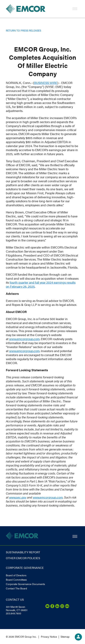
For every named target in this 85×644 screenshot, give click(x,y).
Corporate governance (25, 568)
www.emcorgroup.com (24, 339)
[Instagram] (62, 607)
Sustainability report (23, 552)
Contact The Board (16, 588)
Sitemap (65, 637)
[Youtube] (47, 607)
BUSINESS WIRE (46, 83)
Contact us (15, 599)
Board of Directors (16, 575)
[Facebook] (52, 607)
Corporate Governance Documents (25, 584)
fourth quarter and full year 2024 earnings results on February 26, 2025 (41, 284)
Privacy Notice (49, 637)
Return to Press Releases (23, 30)
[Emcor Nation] (67, 607)
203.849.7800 (13, 613)
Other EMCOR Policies (23, 558)
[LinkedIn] (57, 607)
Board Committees (16, 580)
